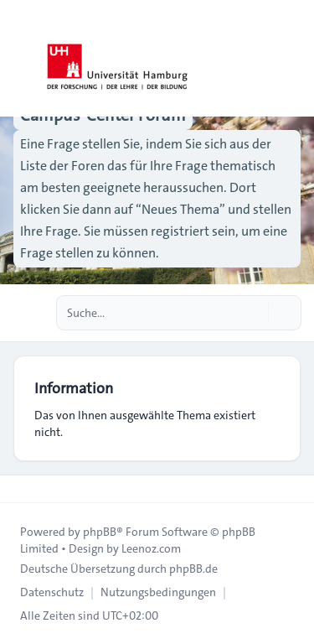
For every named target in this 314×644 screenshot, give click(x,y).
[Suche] (254, 313)
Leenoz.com (151, 548)
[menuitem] (52, 592)
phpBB (100, 532)
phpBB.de (193, 569)
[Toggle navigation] (294, 59)
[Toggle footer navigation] (20, 489)
